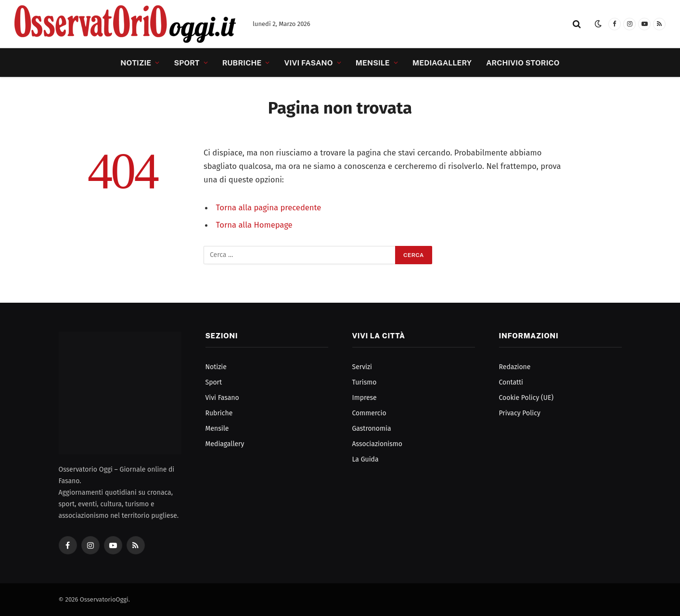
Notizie (136, 63)
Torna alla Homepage (254, 225)
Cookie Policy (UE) (526, 398)
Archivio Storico (523, 63)
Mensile (373, 63)
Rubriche (242, 63)
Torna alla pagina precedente (269, 207)
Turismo (365, 382)
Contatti (511, 382)
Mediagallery (442, 63)
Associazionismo (378, 444)
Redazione (515, 367)
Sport (186, 63)
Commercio (369, 413)
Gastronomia (372, 429)
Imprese (365, 398)
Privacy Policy (520, 413)
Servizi (362, 367)
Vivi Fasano (309, 63)
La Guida (366, 459)
